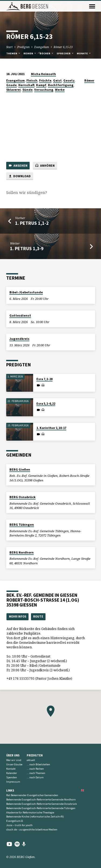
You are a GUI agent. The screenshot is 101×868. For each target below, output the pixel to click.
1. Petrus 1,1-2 (32, 223)
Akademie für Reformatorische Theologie (30, 812)
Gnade (11, 85)
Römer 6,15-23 (63, 47)
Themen (13, 53)
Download (20, 176)
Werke (60, 90)
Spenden (12, 777)
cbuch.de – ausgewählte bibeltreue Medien (32, 830)
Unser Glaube (14, 764)
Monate (84, 53)
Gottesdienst (20, 315)
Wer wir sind (14, 760)
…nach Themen (36, 773)
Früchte (45, 80)
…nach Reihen (35, 769)
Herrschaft (26, 85)
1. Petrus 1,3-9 (27, 248)
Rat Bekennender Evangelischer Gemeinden (32, 795)
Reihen (30, 53)
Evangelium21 (15, 821)
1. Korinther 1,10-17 (51, 428)
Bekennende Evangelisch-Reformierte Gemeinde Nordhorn (41, 800)
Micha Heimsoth (43, 74)
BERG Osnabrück (22, 497)
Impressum (13, 782)
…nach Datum (35, 777)
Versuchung (44, 90)
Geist (57, 80)
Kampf (41, 85)
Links (10, 790)
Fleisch (32, 80)
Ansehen (18, 166)
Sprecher (65, 53)
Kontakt (11, 769)
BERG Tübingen (22, 525)
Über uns (13, 755)
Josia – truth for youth (19, 825)
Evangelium (42, 47)
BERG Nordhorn (22, 552)
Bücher (47, 53)
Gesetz (69, 80)
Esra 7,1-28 (44, 379)
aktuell (31, 760)
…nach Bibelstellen (38, 764)
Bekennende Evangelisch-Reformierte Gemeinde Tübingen (41, 808)
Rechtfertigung (61, 85)
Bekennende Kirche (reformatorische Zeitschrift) (35, 817)
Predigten (23, 47)
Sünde (27, 90)
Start (9, 47)
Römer (89, 80)
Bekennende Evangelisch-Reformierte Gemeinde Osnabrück (41, 804)
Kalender (12, 773)
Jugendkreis (19, 339)
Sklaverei (13, 90)
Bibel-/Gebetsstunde (26, 292)
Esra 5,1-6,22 (46, 403)
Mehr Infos (18, 616)
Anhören (45, 166)
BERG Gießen (20, 469)
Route (38, 616)
